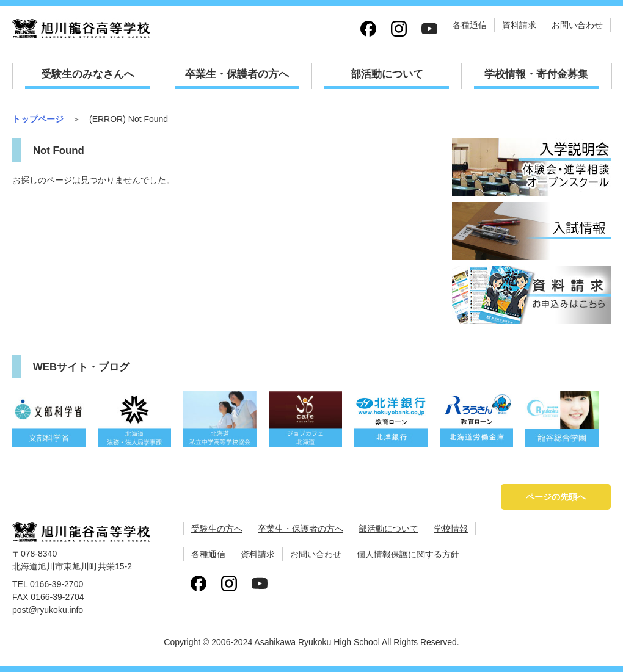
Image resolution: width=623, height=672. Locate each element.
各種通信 (470, 25)
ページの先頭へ (556, 497)
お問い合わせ (577, 25)
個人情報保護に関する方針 (408, 554)
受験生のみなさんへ (88, 74)
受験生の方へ (217, 529)
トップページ (38, 119)
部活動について (387, 74)
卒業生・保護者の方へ (237, 74)
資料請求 (519, 25)
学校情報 (451, 529)
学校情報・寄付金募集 (536, 74)
